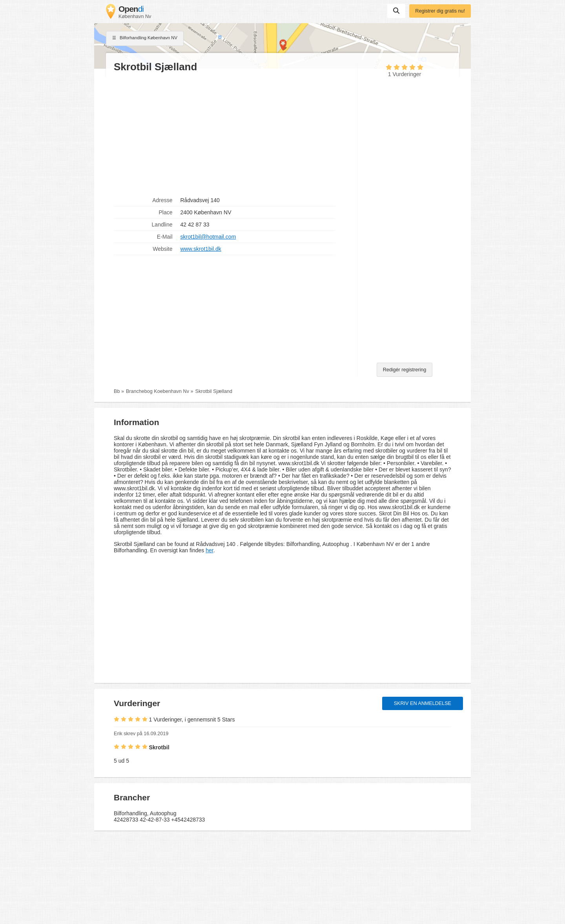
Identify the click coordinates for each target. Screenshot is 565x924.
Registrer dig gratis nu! (440, 11)
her (209, 550)
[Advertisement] (231, 134)
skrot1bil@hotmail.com (208, 237)
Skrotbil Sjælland (214, 391)
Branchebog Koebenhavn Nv (158, 391)
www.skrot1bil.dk (201, 249)
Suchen (396, 11)
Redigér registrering (405, 370)
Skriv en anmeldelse (423, 703)
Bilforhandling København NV (145, 38)
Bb (117, 391)
